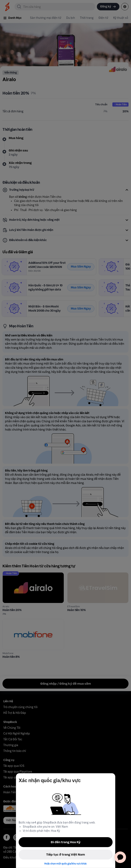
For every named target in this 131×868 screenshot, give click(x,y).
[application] (120, 857)
